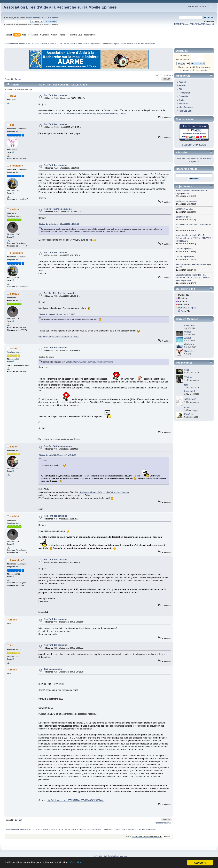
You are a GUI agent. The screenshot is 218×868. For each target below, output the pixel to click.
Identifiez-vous (186, 107)
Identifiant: (184, 56)
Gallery (182, 100)
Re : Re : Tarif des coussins (58, 209)
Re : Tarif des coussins (56, 95)
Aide (181, 89)
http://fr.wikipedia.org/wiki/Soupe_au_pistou (59, 337)
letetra (187, 408)
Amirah (187, 193)
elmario (191, 257)
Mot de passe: (183, 60)
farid (186, 385)
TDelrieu (188, 377)
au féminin (180, 201)
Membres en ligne (187, 308)
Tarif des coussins (53, 669)
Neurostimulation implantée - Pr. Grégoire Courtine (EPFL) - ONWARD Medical (193, 238)
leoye (13, 96)
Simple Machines (121, 856)
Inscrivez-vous (186, 111)
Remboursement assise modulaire (192, 264)
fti (179, 228)
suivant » (169, 75)
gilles (191, 209)
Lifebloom (180, 249)
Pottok (189, 280)
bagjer (14, 447)
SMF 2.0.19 (98, 856)
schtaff (14, 348)
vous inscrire (52, 18)
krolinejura (17, 166)
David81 (179, 267)
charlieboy (189, 344)
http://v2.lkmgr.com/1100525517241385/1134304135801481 (75, 800)
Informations (83, 863)
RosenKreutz (194, 201)
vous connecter (35, 18)
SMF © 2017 (108, 856)
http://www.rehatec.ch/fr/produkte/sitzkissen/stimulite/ (93, 362)
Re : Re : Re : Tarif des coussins (60, 293)
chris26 (123, 44)
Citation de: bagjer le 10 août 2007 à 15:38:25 (57, 314)
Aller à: (129, 836)
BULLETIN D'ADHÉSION (194, 145)
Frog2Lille (189, 414)
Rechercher (184, 93)
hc (11, 645)
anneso (130, 44)
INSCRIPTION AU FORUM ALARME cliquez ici (194, 24)
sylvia (117, 44)
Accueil (182, 82)
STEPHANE (190, 399)
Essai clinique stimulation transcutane (193, 225)
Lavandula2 (17, 560)
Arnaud (188, 338)
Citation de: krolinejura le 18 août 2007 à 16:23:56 (59, 224)
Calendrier (184, 96)
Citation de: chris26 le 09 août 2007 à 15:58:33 (58, 455)
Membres (183, 104)
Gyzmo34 (189, 351)
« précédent (159, 75)
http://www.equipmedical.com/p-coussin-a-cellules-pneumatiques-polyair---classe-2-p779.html (82, 113)
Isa (190, 217)
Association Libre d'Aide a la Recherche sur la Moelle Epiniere (60, 7)
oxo (12, 125)
